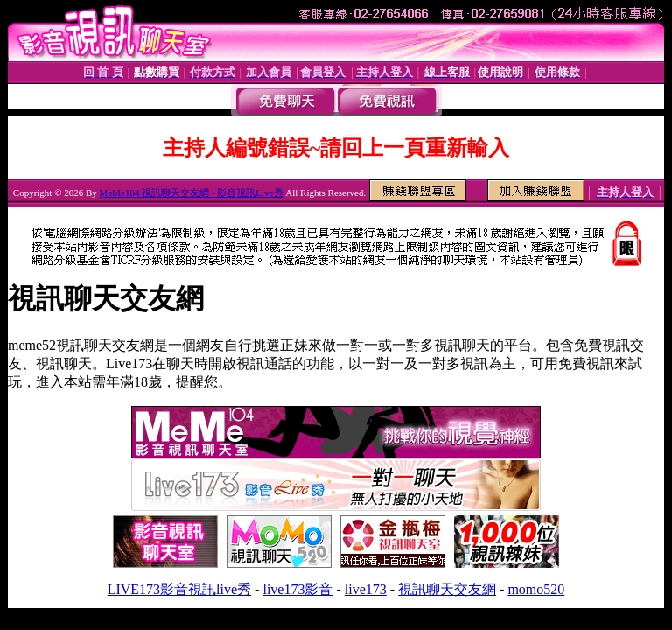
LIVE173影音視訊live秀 (179, 589)
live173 (366, 589)
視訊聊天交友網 (447, 589)
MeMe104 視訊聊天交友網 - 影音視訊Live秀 (192, 192)
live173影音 (297, 589)
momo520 (536, 589)
